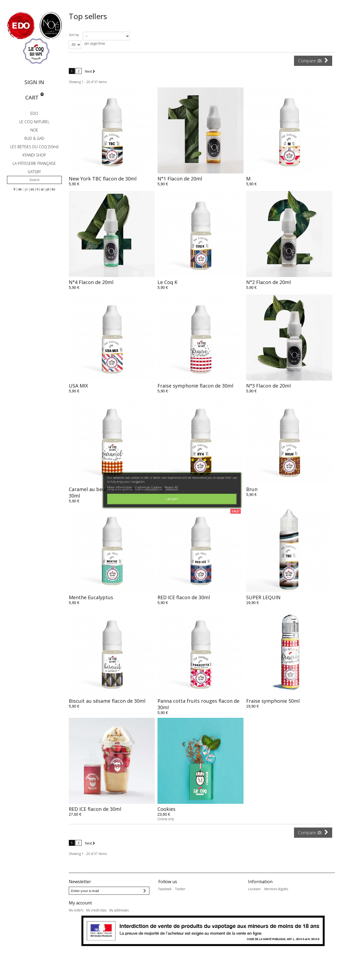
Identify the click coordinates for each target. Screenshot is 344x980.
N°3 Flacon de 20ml (268, 386)
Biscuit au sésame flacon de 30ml (107, 701)
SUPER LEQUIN (263, 597)
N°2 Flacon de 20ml (268, 282)
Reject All (171, 487)
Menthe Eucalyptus (91, 597)
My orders (76, 924)
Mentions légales (276, 889)
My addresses (119, 924)
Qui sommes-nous (291, 902)
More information (120, 487)
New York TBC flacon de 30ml (103, 179)
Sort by (74, 35)
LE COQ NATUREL (34, 122)
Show (101, 43)
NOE (34, 130)
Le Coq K (167, 282)
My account (80, 916)
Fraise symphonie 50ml (273, 701)
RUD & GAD (34, 138)
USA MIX (78, 386)
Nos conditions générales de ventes (273, 896)
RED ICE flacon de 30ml (184, 597)
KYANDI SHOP (34, 155)
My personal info (80, 930)
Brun (252, 489)
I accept (172, 499)
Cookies (166, 809)
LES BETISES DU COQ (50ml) (34, 147)
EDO (34, 113)
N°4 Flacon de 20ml (91, 282)
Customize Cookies (149, 487)
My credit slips (96, 924)
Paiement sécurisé (261, 902)
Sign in (34, 82)
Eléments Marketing (317, 896)
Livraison (254, 889)
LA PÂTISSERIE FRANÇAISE (34, 163)
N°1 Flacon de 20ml (180, 179)
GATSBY (34, 172)
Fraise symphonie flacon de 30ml (195, 386)
